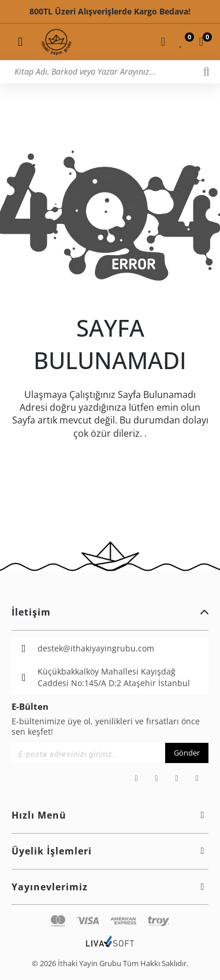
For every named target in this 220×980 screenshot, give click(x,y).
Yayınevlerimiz (110, 887)
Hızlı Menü (110, 815)
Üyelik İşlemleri (110, 851)
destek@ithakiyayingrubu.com (96, 648)
